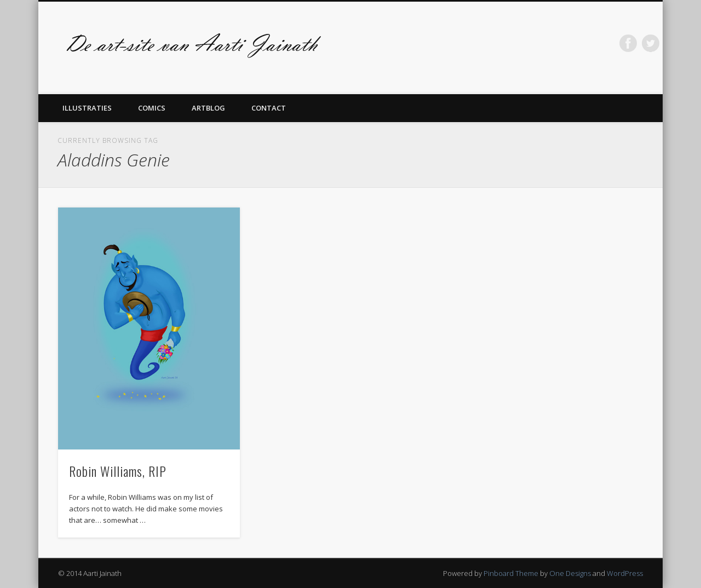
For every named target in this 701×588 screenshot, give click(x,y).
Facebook (628, 43)
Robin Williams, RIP (118, 471)
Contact (269, 108)
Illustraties (87, 108)
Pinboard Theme (511, 573)
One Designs (570, 573)
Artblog (208, 108)
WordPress (625, 573)
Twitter (651, 43)
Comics (152, 108)
